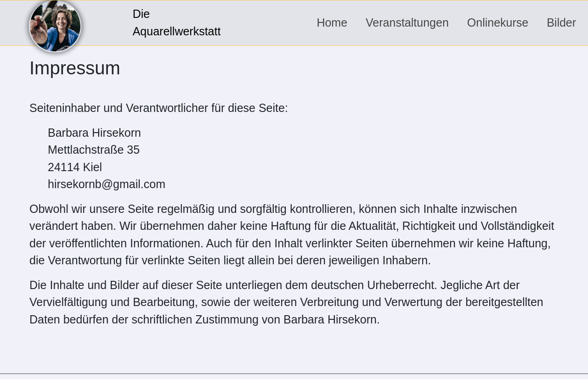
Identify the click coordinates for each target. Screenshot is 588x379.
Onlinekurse (498, 22)
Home (332, 22)
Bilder (561, 22)
